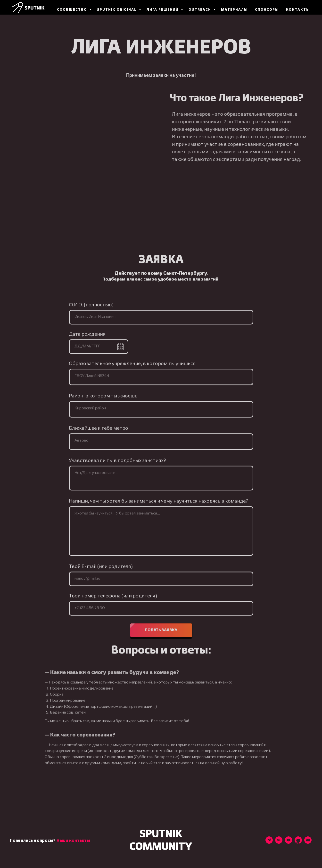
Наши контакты (73, 841)
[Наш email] (308, 842)
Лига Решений (163, 10)
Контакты (298, 10)
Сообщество (73, 10)
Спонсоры (267, 10)
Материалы (234, 10)
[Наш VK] (279, 842)
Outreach (200, 10)
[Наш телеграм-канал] (269, 842)
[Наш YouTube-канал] (289, 842)
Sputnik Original (117, 10)
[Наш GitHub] (298, 842)
